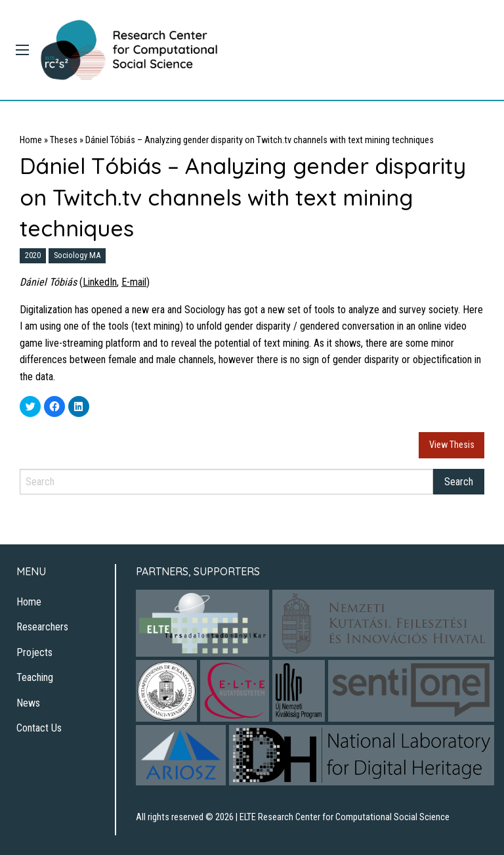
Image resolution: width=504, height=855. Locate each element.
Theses (64, 140)
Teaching (35, 677)
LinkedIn (100, 282)
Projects (34, 652)
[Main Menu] (22, 50)
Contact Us (39, 728)
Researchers (42, 627)
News (28, 703)
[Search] (226, 482)
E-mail (134, 282)
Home (31, 140)
